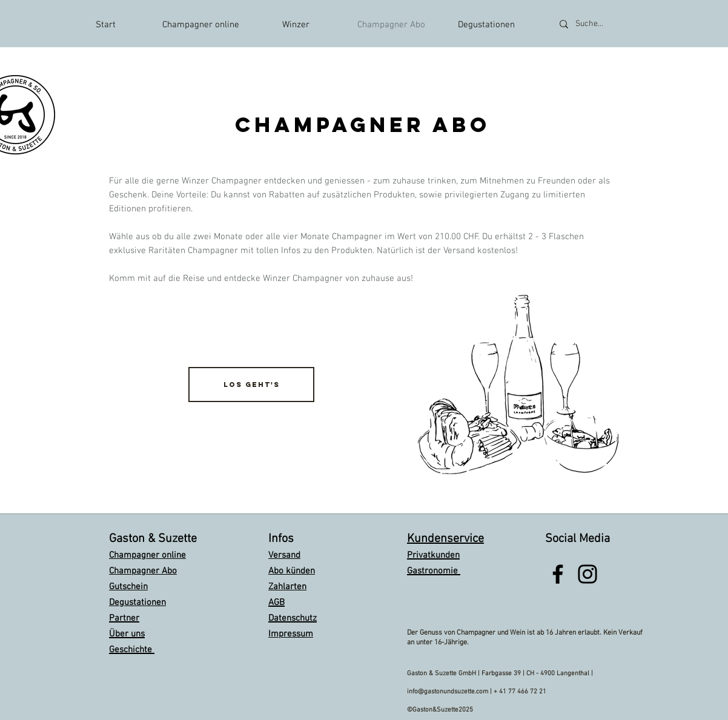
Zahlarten (287, 587)
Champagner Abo (143, 571)
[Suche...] (605, 24)
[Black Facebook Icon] (558, 574)
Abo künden (292, 571)
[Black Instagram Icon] (587, 574)
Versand (284, 555)
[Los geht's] (251, 385)
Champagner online (147, 555)
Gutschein (128, 587)
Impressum (291, 634)
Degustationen (137, 603)
